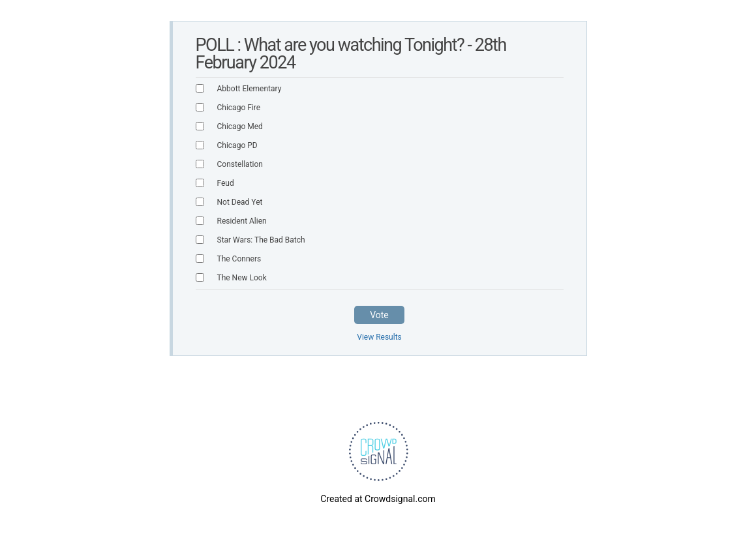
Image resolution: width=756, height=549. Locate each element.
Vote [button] (379, 315)
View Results (379, 337)
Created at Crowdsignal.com (378, 499)
